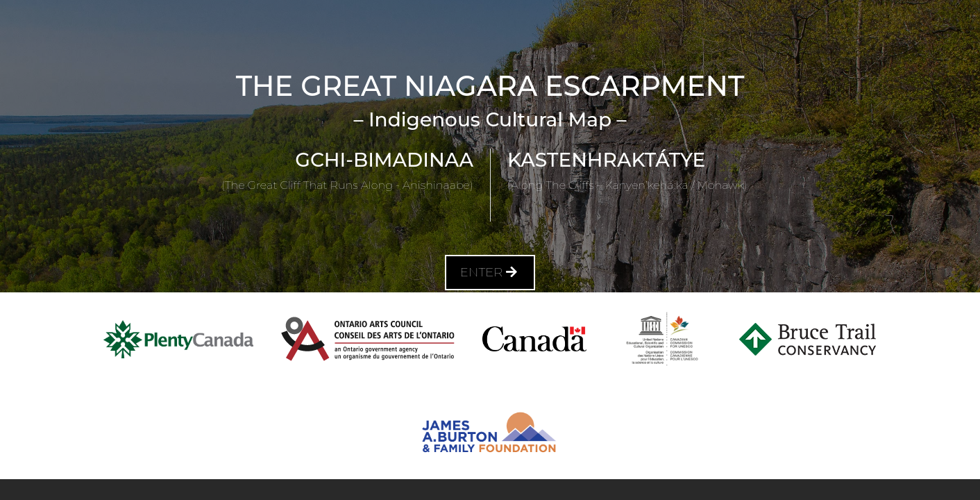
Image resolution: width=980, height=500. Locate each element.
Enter (490, 272)
